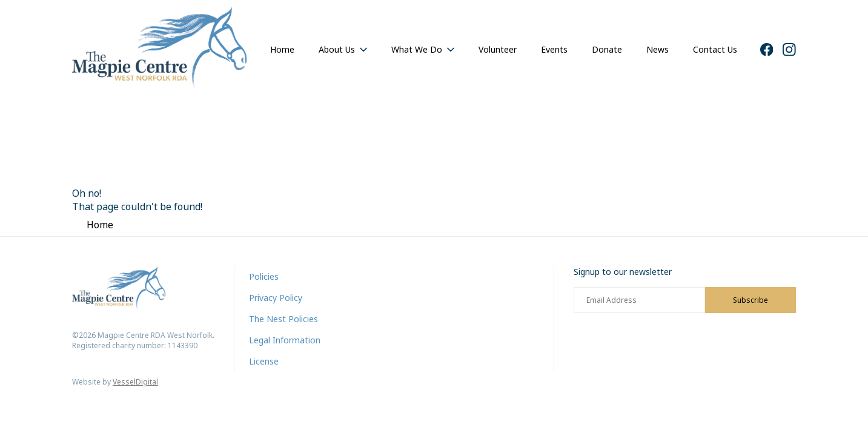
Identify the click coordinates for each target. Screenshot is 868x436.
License (264, 361)
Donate (607, 49)
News (658, 49)
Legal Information (285, 340)
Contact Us (715, 49)
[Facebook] (767, 50)
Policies (264, 276)
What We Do (417, 49)
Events (554, 49)
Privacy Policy (276, 298)
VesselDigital (135, 382)
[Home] (160, 49)
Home (282, 49)
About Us (337, 49)
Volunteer (498, 49)
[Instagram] (789, 50)
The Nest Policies (283, 319)
